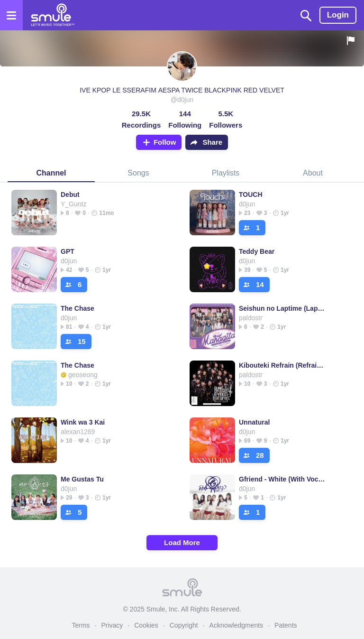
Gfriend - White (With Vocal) (282, 479)
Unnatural (254, 422)
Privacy (112, 625)
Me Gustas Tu (82, 479)
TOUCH (251, 194)
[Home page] (52, 15)
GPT (68, 251)
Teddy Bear (257, 251)
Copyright (184, 625)
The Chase (77, 308)
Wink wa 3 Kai (83, 422)
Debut (70, 194)
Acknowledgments (237, 625)
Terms (81, 625)
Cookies (146, 625)
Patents (286, 625)
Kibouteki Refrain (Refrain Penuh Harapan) (282, 365)
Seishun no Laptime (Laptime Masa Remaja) (282, 308)
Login (338, 15)
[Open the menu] (11, 15)
